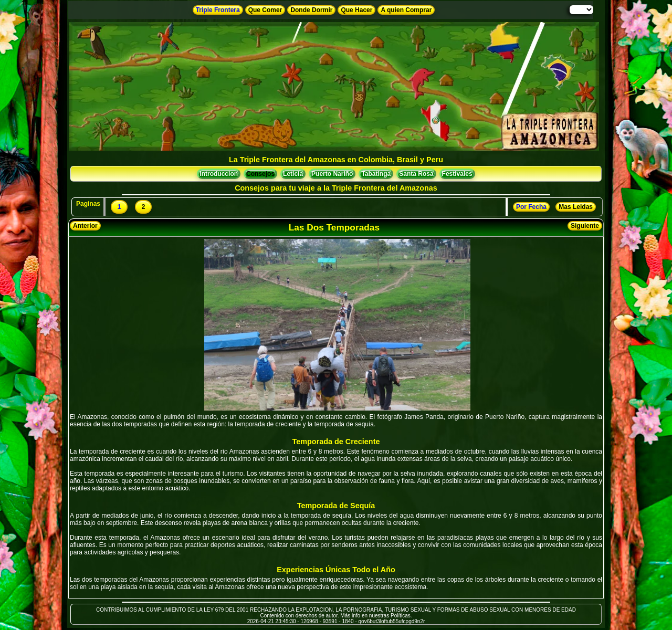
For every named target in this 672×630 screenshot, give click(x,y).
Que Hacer (356, 10)
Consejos (260, 174)
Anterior (85, 226)
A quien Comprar (406, 10)
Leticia (293, 174)
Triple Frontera (218, 10)
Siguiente (585, 226)
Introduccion (219, 174)
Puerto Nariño (332, 174)
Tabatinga (376, 174)
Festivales (457, 174)
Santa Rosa (416, 174)
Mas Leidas (576, 207)
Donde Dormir (311, 10)
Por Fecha (531, 207)
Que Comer (265, 10)
